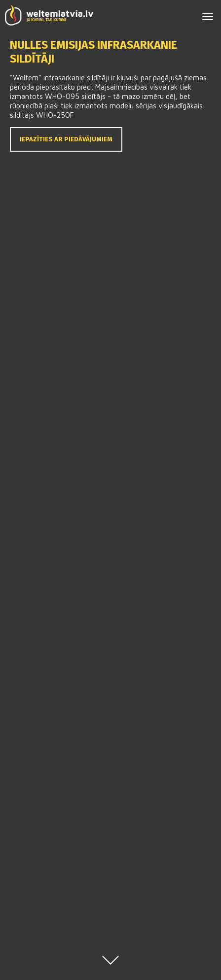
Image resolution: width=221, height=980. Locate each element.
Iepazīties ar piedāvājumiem (66, 139)
